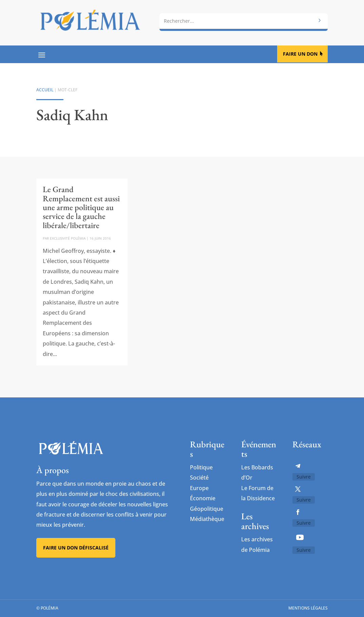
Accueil (45, 90)
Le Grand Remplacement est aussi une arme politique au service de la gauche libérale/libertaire (81, 207)
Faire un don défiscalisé (76, 548)
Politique (201, 467)
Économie (203, 498)
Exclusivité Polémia (68, 238)
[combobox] (244, 20)
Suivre (304, 477)
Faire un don (300, 54)
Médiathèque (207, 519)
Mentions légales (308, 608)
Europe (199, 488)
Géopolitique (207, 509)
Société (199, 478)
